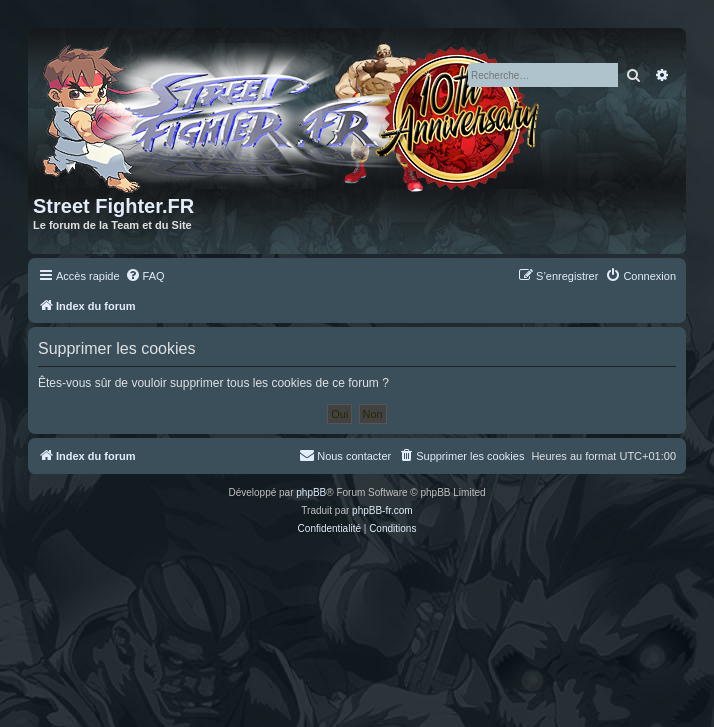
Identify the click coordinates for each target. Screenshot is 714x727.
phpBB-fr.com (382, 510)
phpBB (311, 492)
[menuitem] (145, 276)
